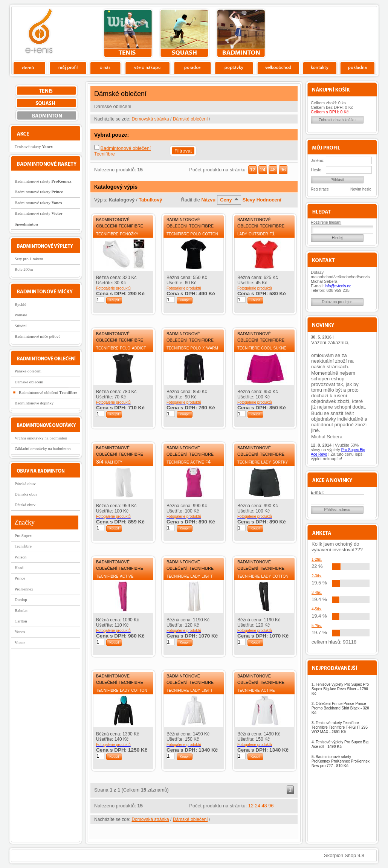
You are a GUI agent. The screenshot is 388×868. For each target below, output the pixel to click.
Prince (20, 578)
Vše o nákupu (147, 67)
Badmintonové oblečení (48, 392)
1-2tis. (317, 559)
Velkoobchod (278, 67)
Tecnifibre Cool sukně (262, 348)
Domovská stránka (150, 119)
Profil (68, 67)
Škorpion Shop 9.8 (344, 855)
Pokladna (357, 67)
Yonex (20, 632)
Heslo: (317, 170)
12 (252, 170)
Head (19, 567)
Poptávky (234, 67)
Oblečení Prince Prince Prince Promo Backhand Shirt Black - (340, 708)
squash (184, 34)
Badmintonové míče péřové (38, 336)
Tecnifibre (23, 546)
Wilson (21, 557)
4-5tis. (317, 609)
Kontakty (320, 67)
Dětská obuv (25, 505)
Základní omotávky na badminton (43, 448)
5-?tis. (317, 626)
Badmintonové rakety (43, 181)
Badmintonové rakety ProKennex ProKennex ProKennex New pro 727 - (341, 761)
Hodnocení (269, 200)
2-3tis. (317, 576)
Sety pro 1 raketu (29, 259)
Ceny (226, 200)
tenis (128, 34)
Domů (30, 67)
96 (283, 170)
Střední (21, 326)
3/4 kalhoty (109, 462)
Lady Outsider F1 (256, 233)
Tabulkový (150, 200)
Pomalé (21, 315)
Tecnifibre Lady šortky (263, 462)
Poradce (192, 67)
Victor (20, 642)
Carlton (21, 621)
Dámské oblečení (190, 119)
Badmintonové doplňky (34, 403)
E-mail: (317, 492)
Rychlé (21, 304)
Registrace (320, 189)
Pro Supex (23, 535)
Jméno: (318, 160)
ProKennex (24, 589)
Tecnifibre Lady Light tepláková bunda (190, 693)
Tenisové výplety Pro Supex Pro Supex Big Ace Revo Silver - (340, 689)
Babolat (21, 610)
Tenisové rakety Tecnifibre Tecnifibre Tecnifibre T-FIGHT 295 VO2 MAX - (340, 727)
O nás (105, 67)
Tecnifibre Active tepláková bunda (256, 693)
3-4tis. (317, 593)
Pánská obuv (25, 484)
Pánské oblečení (28, 371)
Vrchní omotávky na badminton (41, 438)
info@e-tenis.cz (338, 286)
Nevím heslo (361, 189)
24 (263, 170)
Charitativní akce (338, 32)
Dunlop (21, 600)
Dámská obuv (26, 494)
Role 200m (24, 269)
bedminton (241, 34)
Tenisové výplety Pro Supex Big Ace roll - (340, 744)
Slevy (249, 200)
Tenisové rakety (34, 146)
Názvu (208, 200)
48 (273, 170)
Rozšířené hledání (326, 222)
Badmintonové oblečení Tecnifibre (120, 222)
